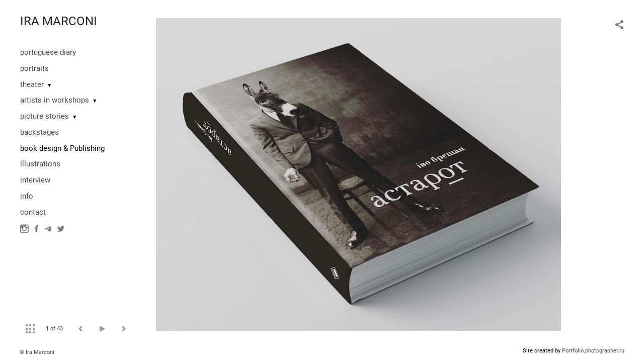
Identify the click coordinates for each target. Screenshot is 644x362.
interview (35, 180)
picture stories (45, 116)
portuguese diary (48, 52)
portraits (34, 68)
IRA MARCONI (59, 21)
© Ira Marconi (37, 352)
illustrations (40, 164)
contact (33, 212)
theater (32, 84)
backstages (39, 132)
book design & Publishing (62, 148)
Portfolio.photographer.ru (593, 351)
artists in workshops (55, 100)
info (27, 196)
